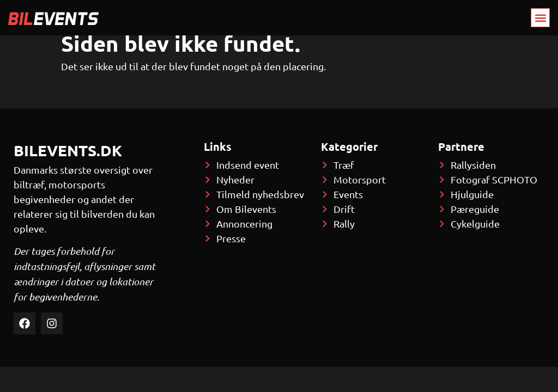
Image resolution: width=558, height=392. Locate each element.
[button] (540, 18)
